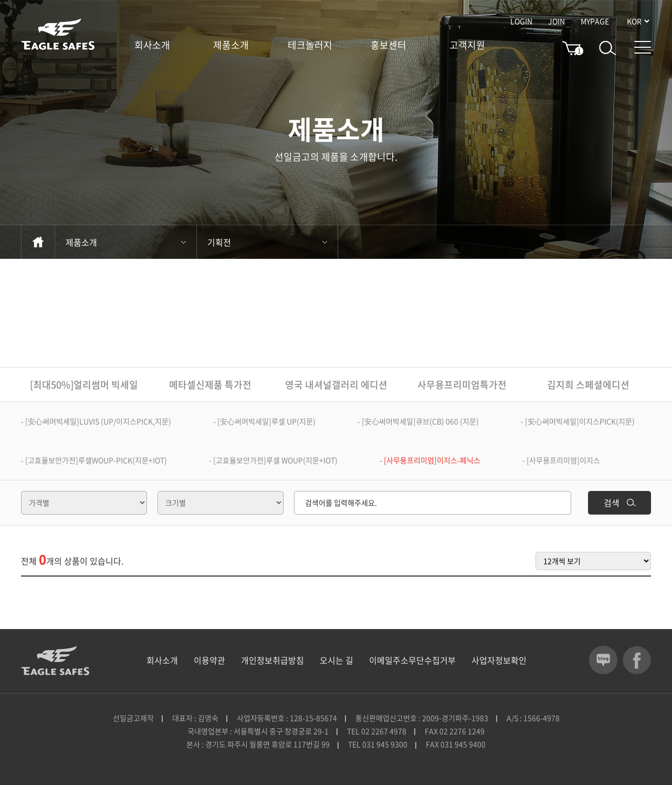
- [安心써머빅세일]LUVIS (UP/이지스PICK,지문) (96, 421)
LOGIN (521, 21)
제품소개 (231, 45)
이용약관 (209, 660)
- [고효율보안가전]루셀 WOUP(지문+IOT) (273, 460)
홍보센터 (388, 45)
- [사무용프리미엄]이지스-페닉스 (430, 460)
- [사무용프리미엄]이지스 (561, 460)
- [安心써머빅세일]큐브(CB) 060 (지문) (418, 421)
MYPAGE (595, 21)
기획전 (267, 242)
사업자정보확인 (499, 660)
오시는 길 (337, 660)
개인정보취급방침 (272, 660)
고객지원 (467, 45)
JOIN (556, 21)
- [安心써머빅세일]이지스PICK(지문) (578, 421)
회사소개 (152, 45)
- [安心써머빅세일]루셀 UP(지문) (264, 421)
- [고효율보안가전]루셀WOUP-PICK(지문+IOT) (94, 460)
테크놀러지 (310, 45)
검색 (620, 503)
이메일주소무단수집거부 (412, 660)
